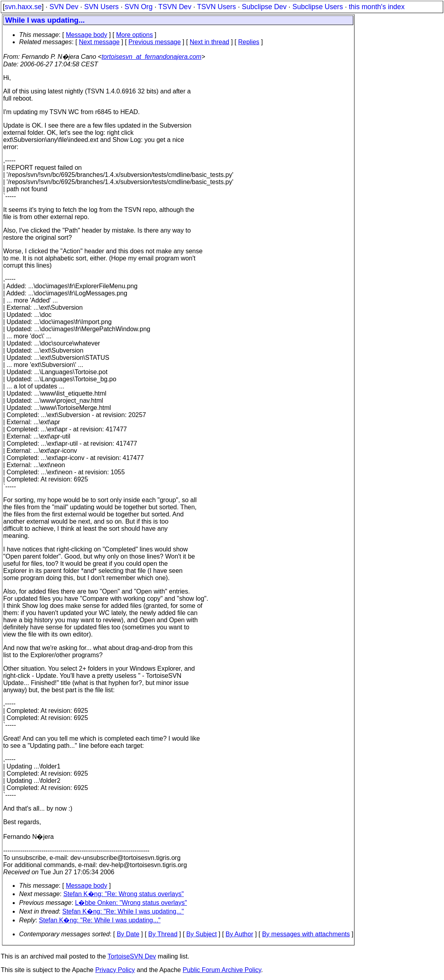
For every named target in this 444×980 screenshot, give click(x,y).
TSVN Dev (175, 7)
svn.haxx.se (23, 7)
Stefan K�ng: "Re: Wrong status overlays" (124, 894)
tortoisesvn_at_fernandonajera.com (151, 57)
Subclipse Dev (264, 7)
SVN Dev (64, 7)
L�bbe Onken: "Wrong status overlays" (131, 903)
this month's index (377, 7)
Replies (249, 42)
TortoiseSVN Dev (132, 956)
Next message (99, 42)
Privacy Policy (115, 970)
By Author (239, 934)
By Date (128, 934)
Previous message (155, 42)
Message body (86, 35)
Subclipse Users (318, 7)
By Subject (201, 934)
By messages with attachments (306, 934)
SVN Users (101, 7)
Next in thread (210, 42)
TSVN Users (216, 7)
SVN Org (138, 7)
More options (135, 35)
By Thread (163, 934)
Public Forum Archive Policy (222, 970)
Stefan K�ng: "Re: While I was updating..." (123, 911)
